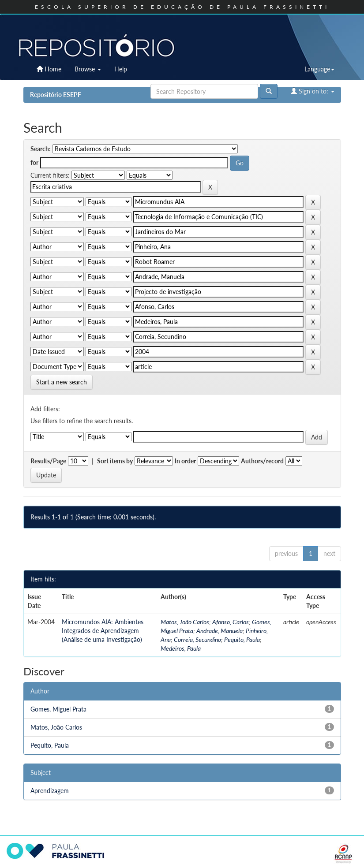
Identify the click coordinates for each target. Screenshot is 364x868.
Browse (88, 69)
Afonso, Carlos (231, 622)
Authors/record (262, 461)
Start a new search (62, 382)
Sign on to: (313, 91)
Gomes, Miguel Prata (58, 709)
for (34, 162)
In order (185, 461)
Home (49, 69)
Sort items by (115, 461)
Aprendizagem (50, 791)
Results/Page (48, 461)
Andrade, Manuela (220, 631)
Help (121, 69)
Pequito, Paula (242, 639)
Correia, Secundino (197, 639)
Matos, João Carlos (185, 622)
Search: (41, 149)
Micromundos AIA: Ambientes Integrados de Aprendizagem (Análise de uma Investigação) (103, 631)
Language (319, 69)
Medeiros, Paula (181, 648)
